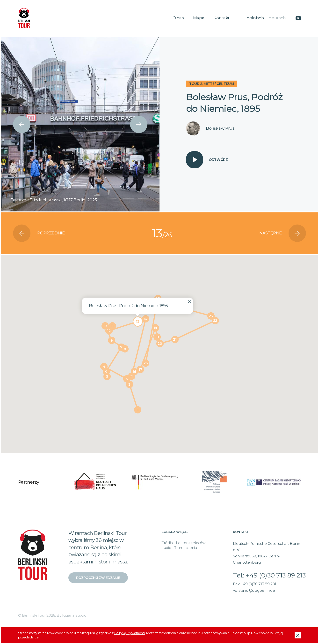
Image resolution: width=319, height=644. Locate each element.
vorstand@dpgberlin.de (254, 590)
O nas (178, 18)
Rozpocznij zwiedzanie (98, 578)
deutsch (277, 18)
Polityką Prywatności (130, 633)
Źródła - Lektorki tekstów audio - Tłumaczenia (183, 545)
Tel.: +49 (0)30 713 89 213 (269, 575)
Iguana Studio (74, 615)
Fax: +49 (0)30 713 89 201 (255, 584)
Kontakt (221, 18)
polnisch (255, 18)
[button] (138, 410)
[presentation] (22, 124)
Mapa (199, 18)
